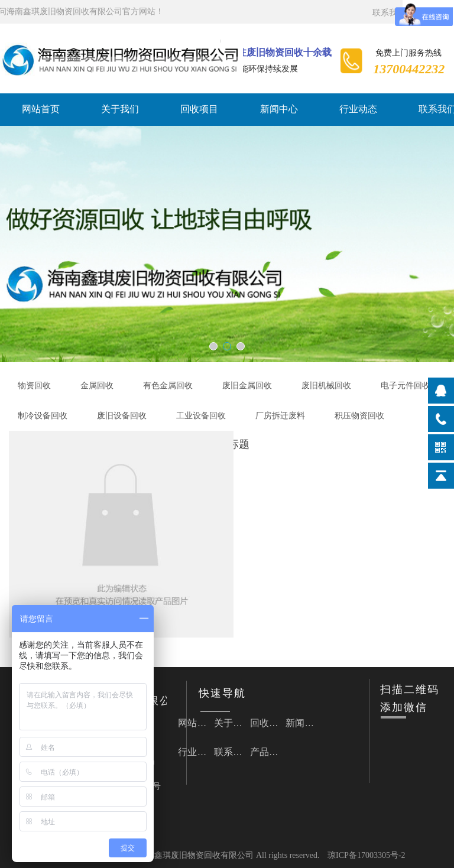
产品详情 (268, 752)
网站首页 (41, 109)
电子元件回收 (406, 386)
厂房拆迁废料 (280, 416)
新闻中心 (279, 109)
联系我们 (389, 13)
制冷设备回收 (43, 416)
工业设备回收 (201, 416)
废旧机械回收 (326, 386)
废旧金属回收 (247, 386)
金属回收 (97, 386)
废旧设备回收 (122, 416)
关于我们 (120, 109)
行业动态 (358, 109)
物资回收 (34, 386)
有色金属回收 (168, 386)
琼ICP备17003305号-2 (366, 855)
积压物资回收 (359, 416)
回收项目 (199, 109)
